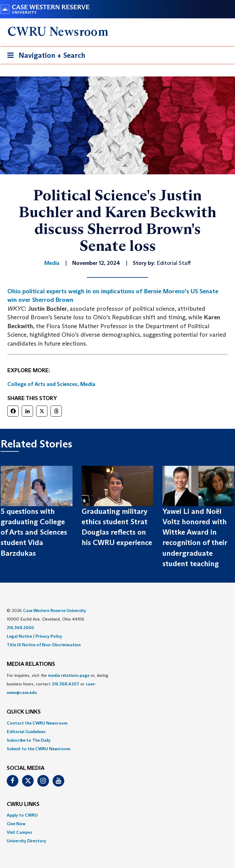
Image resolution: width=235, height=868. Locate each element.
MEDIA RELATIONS (31, 664)
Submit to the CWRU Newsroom (39, 749)
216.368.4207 (65, 684)
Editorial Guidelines (26, 732)
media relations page (69, 675)
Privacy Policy (49, 636)
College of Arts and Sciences (42, 384)
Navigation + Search (44, 56)
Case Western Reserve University (54, 610)
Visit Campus (19, 832)
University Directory (26, 841)
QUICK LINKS (24, 712)
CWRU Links (23, 804)
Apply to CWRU (22, 815)
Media (88, 384)
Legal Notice (19, 636)
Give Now (16, 824)
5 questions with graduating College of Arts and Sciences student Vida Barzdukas (34, 532)
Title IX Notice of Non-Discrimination (44, 645)
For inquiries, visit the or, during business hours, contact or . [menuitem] (58, 684)
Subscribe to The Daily (29, 740)
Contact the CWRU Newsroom (37, 723)
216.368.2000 (20, 628)
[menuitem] (117, 723)
